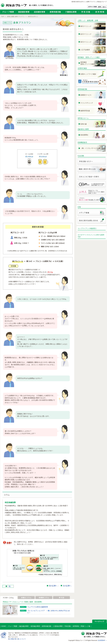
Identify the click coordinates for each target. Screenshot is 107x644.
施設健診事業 (24, 626)
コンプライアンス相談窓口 (87, 228)
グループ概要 (13, 626)
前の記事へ (53, 586)
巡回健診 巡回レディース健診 (87, 63)
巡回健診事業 (35, 626)
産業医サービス (86, 95)
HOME (4, 626)
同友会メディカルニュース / (14, 602)
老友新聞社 (84, 135)
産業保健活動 (82, 89)
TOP (2, 17)
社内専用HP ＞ (102, 640)
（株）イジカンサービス (89, 148)
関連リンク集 (86, 626)
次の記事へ (67, 586)
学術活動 (68, 626)
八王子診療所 (85, 50)
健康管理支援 (85, 111)
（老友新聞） (38, 602)
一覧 (9, 586)
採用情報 (76, 626)
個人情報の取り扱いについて (17, 639)
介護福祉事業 (58, 626)
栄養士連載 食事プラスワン (16, 17)
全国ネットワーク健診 (88, 74)
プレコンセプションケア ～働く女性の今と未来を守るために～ (49, 612)
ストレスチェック (87, 103)
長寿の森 (84, 124)
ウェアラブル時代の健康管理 (38, 607)
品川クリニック (86, 34)
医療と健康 (29, 602)
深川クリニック (86, 42)
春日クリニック (86, 26)
